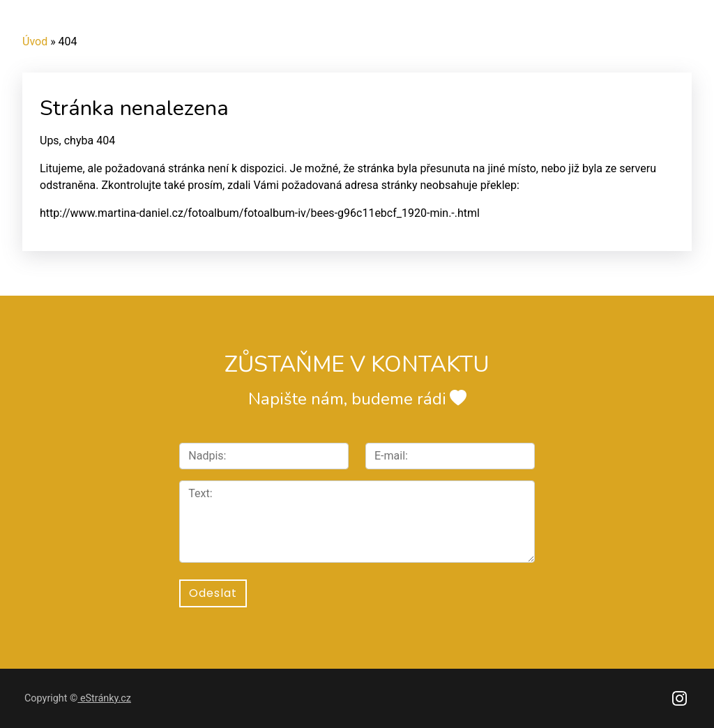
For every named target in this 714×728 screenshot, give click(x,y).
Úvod (35, 41)
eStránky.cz (104, 698)
